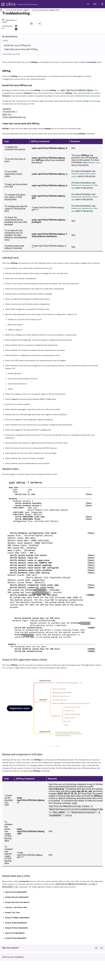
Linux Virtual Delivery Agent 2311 (46, 10)
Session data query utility (13, 54)
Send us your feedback (13, 957)
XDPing (7, 40)
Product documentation (24, 4)
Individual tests (94, 163)
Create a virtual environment (84, 96)
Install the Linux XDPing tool (19, 45)
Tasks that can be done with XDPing (23, 49)
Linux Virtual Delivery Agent (17, 10)
